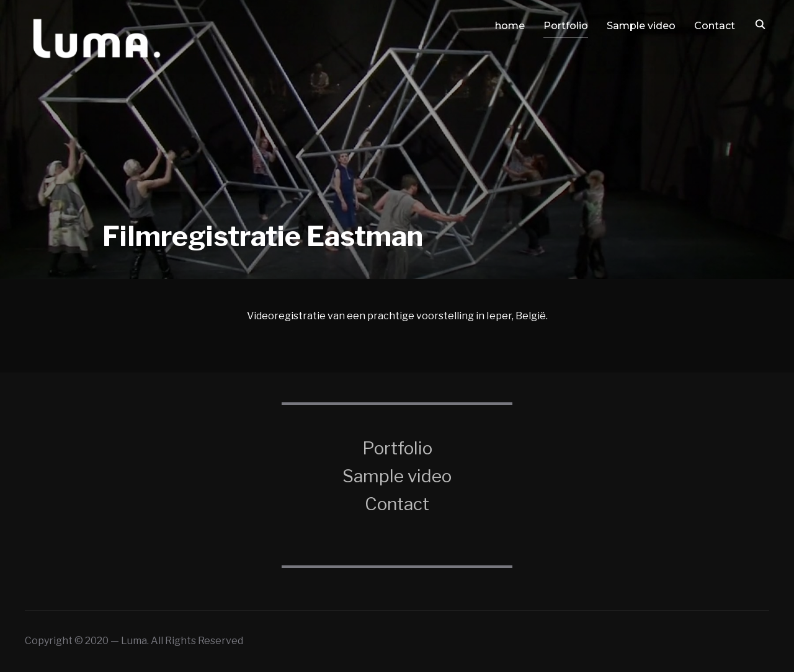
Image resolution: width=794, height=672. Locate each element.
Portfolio (566, 26)
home (510, 26)
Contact (715, 26)
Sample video (641, 26)
